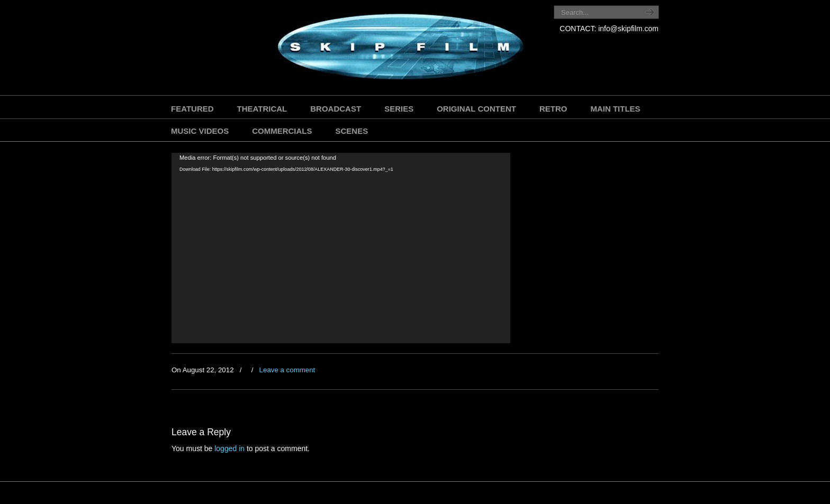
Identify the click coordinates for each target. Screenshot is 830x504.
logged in (229, 448)
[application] (341, 248)
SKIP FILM (353, 49)
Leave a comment (287, 370)
